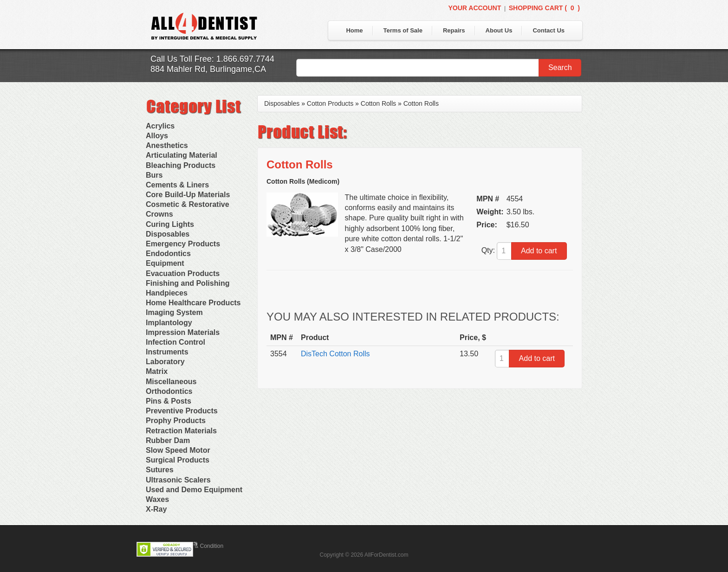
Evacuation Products (183, 273)
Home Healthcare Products (193, 303)
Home (354, 30)
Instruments (167, 352)
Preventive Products (182, 411)
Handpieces (167, 293)
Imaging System (174, 312)
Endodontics (168, 254)
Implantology (169, 323)
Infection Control (175, 342)
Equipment (165, 263)
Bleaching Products (181, 165)
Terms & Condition (201, 546)
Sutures (160, 470)
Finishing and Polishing (188, 283)
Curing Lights (170, 224)
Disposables (168, 234)
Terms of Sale (403, 30)
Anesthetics (167, 145)
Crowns (159, 214)
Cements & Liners (177, 185)
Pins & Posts (169, 401)
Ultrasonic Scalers (178, 480)
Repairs (454, 30)
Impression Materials (183, 332)
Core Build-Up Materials (188, 195)
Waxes (157, 499)
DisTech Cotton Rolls (335, 354)
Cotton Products (330, 103)
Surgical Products (178, 460)
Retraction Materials (181, 431)
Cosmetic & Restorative (188, 204)
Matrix (157, 371)
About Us (499, 30)
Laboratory (165, 362)
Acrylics (160, 126)
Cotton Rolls (378, 103)
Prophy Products (176, 421)
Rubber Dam (168, 440)
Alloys (157, 136)
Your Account (474, 8)
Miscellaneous (171, 382)
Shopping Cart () (544, 8)
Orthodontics (169, 391)
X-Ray (156, 509)
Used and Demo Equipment (194, 490)
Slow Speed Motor (178, 450)
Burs (154, 175)
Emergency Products (183, 244)
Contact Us (549, 30)
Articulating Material (182, 155)
